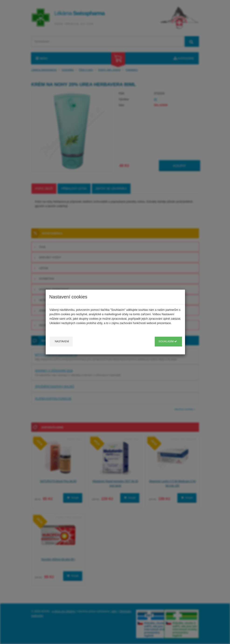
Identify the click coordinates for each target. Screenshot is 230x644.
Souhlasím (168, 341)
